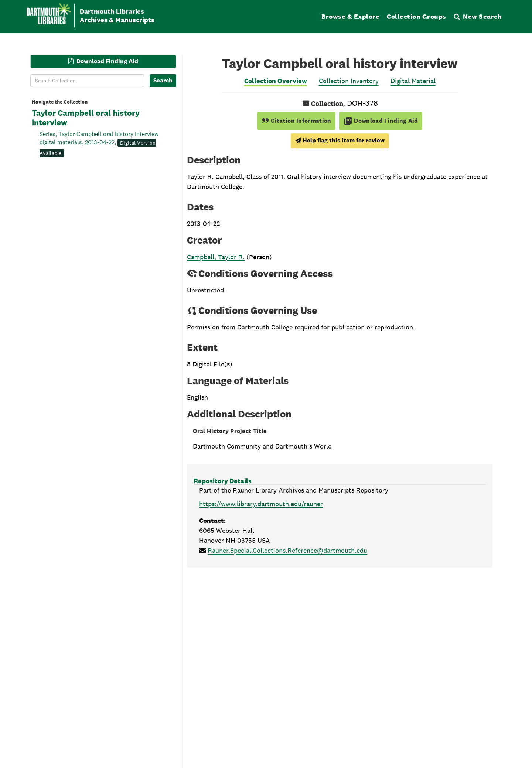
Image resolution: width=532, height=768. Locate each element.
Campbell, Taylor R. (216, 257)
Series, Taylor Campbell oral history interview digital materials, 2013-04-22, (99, 143)
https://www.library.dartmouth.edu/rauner (261, 504)
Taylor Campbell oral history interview (86, 118)
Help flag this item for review (340, 140)
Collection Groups (417, 16)
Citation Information (296, 121)
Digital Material (413, 81)
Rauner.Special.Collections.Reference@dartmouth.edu (287, 550)
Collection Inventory (349, 81)
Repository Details (223, 481)
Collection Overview (276, 81)
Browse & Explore (350, 16)
